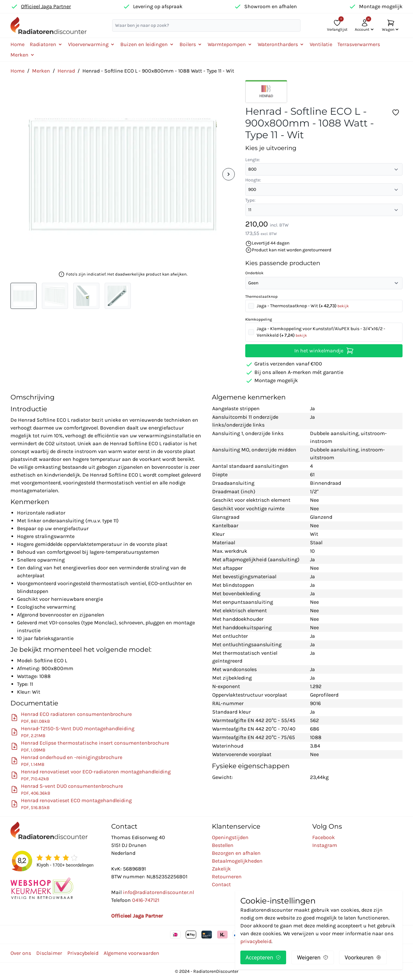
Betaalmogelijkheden (237, 861)
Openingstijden (230, 837)
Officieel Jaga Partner (46, 6)
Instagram (325, 845)
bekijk (343, 306)
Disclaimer (49, 953)
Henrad (66, 71)
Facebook (324, 837)
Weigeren (313, 957)
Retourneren (227, 877)
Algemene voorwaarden (131, 953)
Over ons (21, 953)
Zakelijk (221, 869)
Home (17, 44)
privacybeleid (256, 941)
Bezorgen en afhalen (236, 853)
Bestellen (223, 845)
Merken (41, 71)
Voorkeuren (363, 957)
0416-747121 (146, 900)
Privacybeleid (83, 953)
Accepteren (263, 957)
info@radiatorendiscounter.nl (158, 892)
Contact (221, 884)
